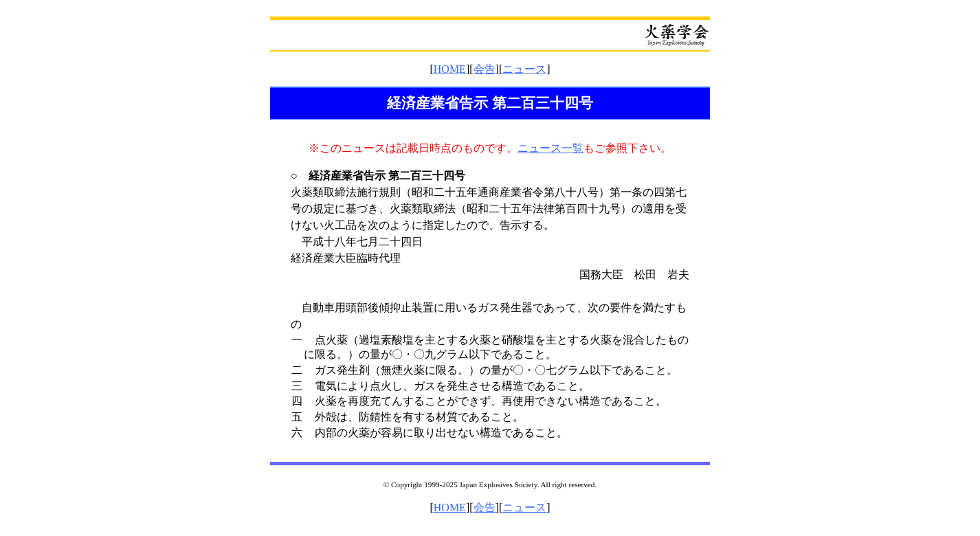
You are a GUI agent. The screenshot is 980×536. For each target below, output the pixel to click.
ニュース (524, 69)
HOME (450, 69)
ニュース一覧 (550, 148)
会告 (485, 69)
